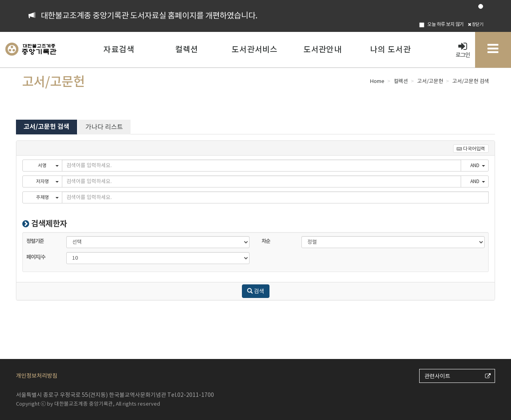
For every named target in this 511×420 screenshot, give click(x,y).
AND (478, 165)
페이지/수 (84, 252)
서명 (48, 165)
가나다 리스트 (104, 127)
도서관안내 (323, 49)
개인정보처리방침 (37, 376)
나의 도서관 (390, 49)
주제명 (48, 197)
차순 (319, 236)
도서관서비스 (255, 49)
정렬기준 (84, 236)
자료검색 (119, 49)
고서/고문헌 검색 (47, 127)
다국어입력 (471, 149)
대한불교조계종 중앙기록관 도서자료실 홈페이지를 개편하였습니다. (149, 16)
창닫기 (476, 24)
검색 (256, 291)
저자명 (48, 181)
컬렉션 (187, 49)
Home (377, 81)
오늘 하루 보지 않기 (442, 24)
